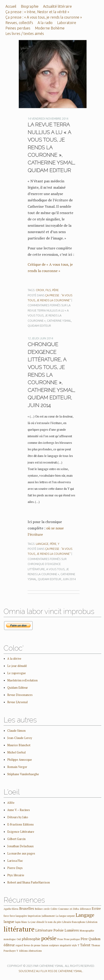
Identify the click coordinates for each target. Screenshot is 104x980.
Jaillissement (48, 916)
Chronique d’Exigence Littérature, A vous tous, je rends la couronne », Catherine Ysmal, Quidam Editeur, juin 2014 (51, 375)
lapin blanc (21, 922)
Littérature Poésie (50, 930)
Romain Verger (17, 767)
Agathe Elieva (11, 909)
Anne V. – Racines (19, 810)
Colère (54, 909)
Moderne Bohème (50, 28)
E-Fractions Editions (21, 824)
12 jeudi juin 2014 (40, 338)
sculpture (54, 945)
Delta (76, 909)
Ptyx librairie (16, 875)
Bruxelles (27, 908)
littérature (19, 929)
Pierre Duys (15, 868)
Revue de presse (32, 945)
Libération (92, 922)
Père (55, 290)
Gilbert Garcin (16, 839)
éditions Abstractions (30, 951)
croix (40, 290)
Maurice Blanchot (19, 745)
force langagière (18, 916)
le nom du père (53, 922)
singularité (65, 945)
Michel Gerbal (16, 752)
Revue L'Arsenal (17, 702)
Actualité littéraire (57, 6)
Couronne (63, 909)
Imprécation (34, 916)
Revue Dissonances (20, 695)
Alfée (11, 803)
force (6, 916)
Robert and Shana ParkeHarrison (29, 882)
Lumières (72, 930)
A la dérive (14, 659)
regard (19, 945)
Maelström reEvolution (22, 680)
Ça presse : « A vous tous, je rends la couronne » (44, 17)
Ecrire (96, 908)
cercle (47, 909)
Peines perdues (18, 28)
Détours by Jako (18, 817)
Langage (42, 544)
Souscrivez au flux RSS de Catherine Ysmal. (51, 971)
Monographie (87, 931)
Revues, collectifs (19, 23)
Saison (45, 945)
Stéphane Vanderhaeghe (23, 774)
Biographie (30, 6)
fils (48, 290)
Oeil (19, 939)
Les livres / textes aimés (25, 34)
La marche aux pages (21, 853)
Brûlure (39, 909)
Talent (85, 945)
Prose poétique (72, 939)
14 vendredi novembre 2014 (48, 118)
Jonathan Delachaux (21, 846)
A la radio (45, 23)
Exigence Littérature (21, 832)
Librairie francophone (74, 922)
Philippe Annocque (20, 760)
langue (9, 922)
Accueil (11, 6)
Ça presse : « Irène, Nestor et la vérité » (37, 12)
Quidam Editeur (18, 688)
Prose (60, 939)
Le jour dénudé (17, 666)
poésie (49, 938)
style (74, 945)
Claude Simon (16, 731)
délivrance (85, 909)
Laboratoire (67, 23)
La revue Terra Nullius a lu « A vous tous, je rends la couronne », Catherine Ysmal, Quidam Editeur (51, 147)
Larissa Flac (15, 861)
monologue (10, 939)
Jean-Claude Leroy (20, 738)
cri (71, 909)
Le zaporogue (17, 673)
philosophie (31, 939)
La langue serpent (65, 916)
